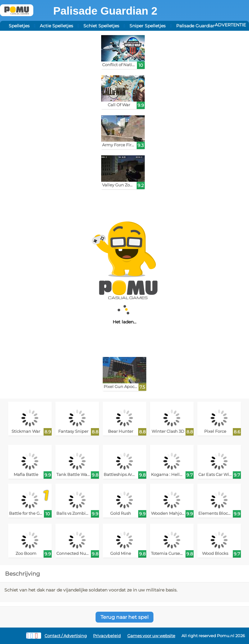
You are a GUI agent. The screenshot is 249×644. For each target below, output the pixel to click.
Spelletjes (19, 26)
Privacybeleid (107, 636)
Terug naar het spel (125, 617)
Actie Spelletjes (56, 26)
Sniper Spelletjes (148, 26)
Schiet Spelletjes (101, 26)
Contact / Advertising (66, 636)
